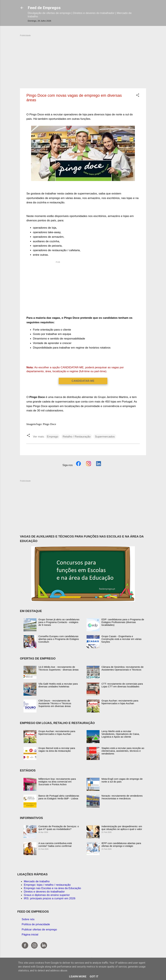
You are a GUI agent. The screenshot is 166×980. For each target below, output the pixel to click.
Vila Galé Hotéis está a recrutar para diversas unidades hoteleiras (58, 685)
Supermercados (105, 437)
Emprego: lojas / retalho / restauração (47, 885)
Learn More (78, 976)
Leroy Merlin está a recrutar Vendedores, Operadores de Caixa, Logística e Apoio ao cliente (121, 734)
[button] (138, 96)
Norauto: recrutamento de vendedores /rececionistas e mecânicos (122, 797)
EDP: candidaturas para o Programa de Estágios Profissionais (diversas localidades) (123, 622)
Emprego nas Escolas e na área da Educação (52, 888)
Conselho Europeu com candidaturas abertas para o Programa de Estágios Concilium (59, 639)
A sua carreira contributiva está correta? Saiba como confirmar (55, 845)
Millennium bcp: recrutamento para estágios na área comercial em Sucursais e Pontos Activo (57, 782)
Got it (94, 976)
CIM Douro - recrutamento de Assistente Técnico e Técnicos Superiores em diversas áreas (55, 703)
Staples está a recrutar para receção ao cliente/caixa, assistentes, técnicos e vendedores (123, 751)
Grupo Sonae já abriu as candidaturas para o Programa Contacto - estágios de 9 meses (59, 622)
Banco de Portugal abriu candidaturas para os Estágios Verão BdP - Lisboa (59, 797)
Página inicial (30, 934)
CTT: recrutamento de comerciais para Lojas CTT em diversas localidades (122, 685)
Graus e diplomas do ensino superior (47, 895)
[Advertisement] (83, 60)
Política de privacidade (36, 924)
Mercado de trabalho (37, 881)
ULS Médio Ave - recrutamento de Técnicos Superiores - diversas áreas (59, 668)
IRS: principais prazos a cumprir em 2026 (50, 898)
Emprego (53, 437)
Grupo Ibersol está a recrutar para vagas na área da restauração (57, 749)
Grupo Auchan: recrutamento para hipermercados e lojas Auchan (120, 702)
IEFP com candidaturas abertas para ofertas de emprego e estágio (121, 845)
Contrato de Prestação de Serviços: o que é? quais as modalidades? (59, 828)
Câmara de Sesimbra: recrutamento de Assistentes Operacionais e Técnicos (122, 668)
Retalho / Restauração (77, 437)
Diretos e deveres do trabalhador (44, 892)
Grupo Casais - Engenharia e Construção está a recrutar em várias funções (122, 639)
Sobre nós (28, 919)
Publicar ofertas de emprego (39, 929)
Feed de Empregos (44, 8)
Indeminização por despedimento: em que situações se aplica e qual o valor (122, 828)
